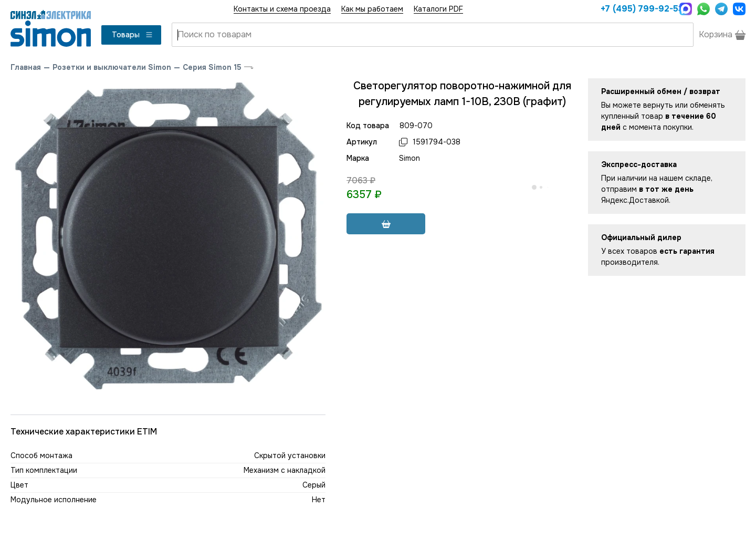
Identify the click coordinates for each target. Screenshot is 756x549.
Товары (133, 35)
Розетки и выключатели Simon (112, 67)
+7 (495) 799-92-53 (637, 9)
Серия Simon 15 (212, 67)
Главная (26, 67)
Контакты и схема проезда (282, 9)
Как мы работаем (372, 9)
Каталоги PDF (438, 9)
